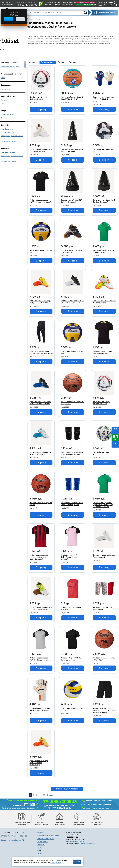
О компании (49, 2)
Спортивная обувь (7, 118)
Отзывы (39, 848)
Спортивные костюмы (9, 115)
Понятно (77, 862)
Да (8, 19)
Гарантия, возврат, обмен (46, 839)
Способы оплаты (42, 842)
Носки (3, 78)
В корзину (41, 109)
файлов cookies (56, 863)
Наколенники (6, 89)
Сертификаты (58, 5)
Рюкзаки (4, 100)
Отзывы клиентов (69, 5)
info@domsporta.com (77, 841)
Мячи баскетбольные (8, 129)
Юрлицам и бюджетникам (85, 2)
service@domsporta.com (87, 844)
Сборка (39, 854)
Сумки (3, 103)
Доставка (57, 2)
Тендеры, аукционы (69, 2)
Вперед (50, 795)
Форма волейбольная (8, 161)
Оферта (4, 840)
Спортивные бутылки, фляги (11, 67)
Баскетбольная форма (9, 141)
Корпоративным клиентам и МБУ (48, 836)
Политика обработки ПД (16, 840)
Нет (20, 19)
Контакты (48, 5)
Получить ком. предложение (86, 5)
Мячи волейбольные (8, 152)
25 (44, 795)
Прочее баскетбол (7, 132)
